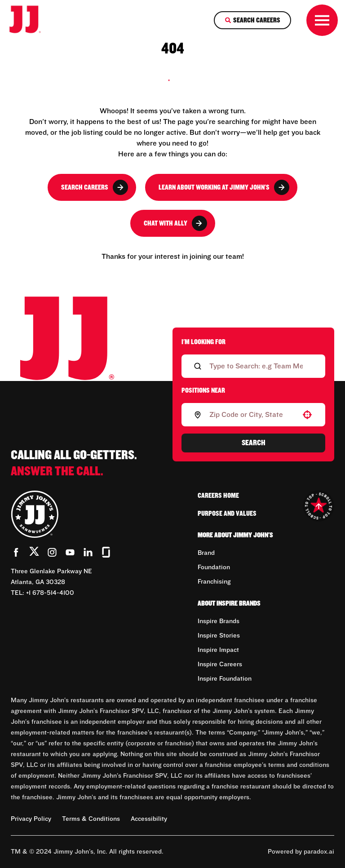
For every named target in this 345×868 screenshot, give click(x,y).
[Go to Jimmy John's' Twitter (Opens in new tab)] (34, 553)
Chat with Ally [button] (175, 223)
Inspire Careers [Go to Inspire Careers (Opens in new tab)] (220, 664)
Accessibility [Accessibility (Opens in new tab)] (149, 819)
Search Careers (95, 187)
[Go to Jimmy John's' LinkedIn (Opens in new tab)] (88, 552)
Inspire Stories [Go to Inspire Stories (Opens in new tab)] (219, 636)
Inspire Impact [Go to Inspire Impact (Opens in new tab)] (218, 650)
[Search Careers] (252, 20)
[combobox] (252, 415)
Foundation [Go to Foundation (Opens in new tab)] (214, 567)
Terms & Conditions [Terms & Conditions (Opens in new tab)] (91, 819)
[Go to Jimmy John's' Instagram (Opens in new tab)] (52, 552)
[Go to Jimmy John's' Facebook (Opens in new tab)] (16, 552)
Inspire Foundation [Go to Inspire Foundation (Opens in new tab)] (225, 679)
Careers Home (218, 496)
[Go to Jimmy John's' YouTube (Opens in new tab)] (70, 552)
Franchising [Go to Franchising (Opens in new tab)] (214, 582)
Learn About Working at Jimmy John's (224, 187)
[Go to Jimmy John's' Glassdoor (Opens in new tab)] (106, 552)
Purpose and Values (227, 514)
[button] (307, 415)
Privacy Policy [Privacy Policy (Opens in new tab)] (31, 819)
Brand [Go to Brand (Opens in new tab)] (206, 553)
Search (254, 443)
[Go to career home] (31, 20)
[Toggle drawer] (322, 20)
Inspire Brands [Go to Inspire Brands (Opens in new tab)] (219, 621)
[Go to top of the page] (318, 506)
